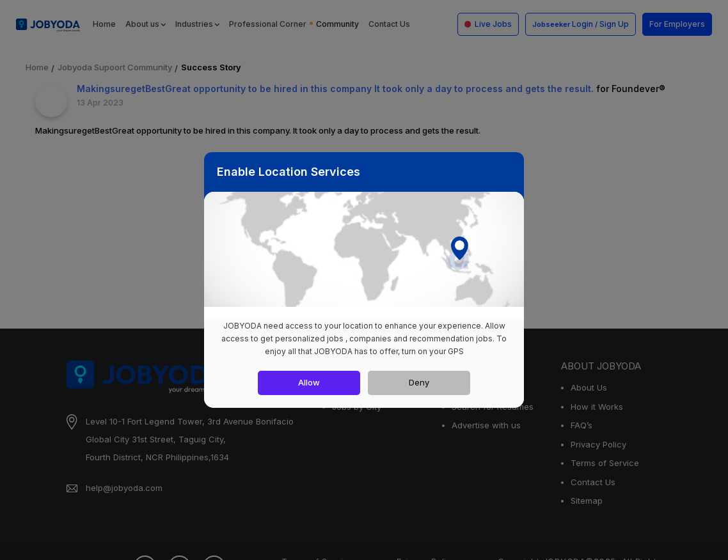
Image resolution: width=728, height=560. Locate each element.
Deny (419, 382)
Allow (309, 382)
